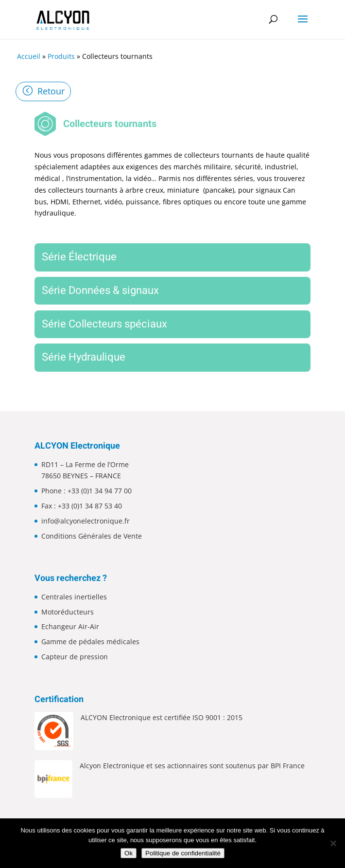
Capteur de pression (75, 657)
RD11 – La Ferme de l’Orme (85, 464)
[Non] (333, 843)
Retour (51, 91)
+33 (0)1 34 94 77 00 (100, 491)
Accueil (29, 56)
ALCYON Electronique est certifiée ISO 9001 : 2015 (162, 717)
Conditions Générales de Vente (92, 536)
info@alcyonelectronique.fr (86, 521)
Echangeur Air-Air (70, 626)
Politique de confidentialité (183, 853)
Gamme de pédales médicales (90, 642)
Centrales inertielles (74, 597)
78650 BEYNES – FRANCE (81, 476)
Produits (61, 56)
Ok (129, 853)
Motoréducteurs (68, 612)
